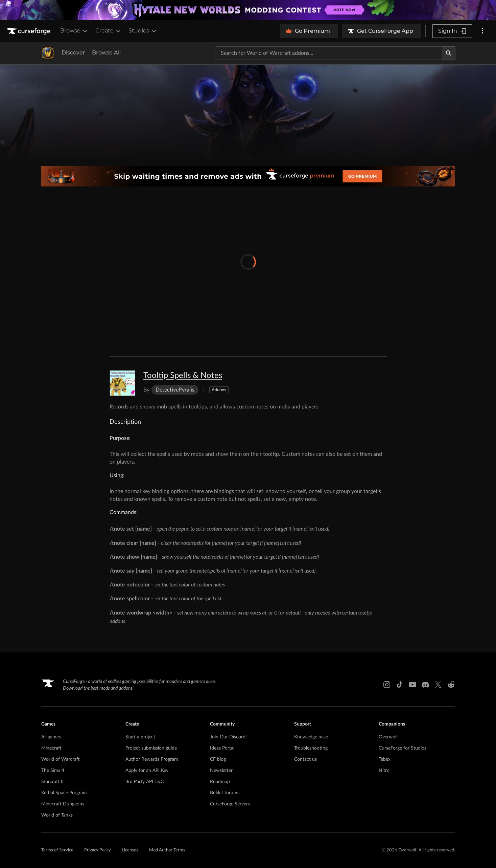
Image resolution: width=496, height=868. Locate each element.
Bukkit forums (225, 793)
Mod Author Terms (167, 850)
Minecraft (51, 748)
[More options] (482, 31)
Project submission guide (151, 748)
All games (51, 737)
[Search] (449, 53)
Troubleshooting (311, 748)
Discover (73, 53)
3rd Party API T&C (145, 782)
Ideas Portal (222, 748)
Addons (219, 390)
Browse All (106, 53)
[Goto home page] (29, 31)
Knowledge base (311, 737)
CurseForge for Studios (403, 748)
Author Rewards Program (152, 759)
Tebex (385, 759)
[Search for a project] (329, 53)
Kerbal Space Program (64, 793)
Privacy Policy (98, 850)
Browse (74, 31)
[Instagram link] (387, 685)
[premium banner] (248, 176)
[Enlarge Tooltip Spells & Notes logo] (122, 383)
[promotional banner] (248, 10)
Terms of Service (57, 850)
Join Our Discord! (228, 737)
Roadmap (220, 782)
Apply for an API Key (147, 771)
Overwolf (388, 737)
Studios (143, 31)
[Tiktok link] (400, 685)
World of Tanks (57, 815)
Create (109, 31)
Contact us (305, 759)
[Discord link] (425, 685)
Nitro (384, 771)
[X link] (438, 685)
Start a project (140, 737)
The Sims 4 (53, 771)
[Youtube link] (412, 685)
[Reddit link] (451, 685)
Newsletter (221, 771)
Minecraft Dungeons (63, 804)
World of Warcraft (61, 759)
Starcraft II (52, 782)
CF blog (218, 759)
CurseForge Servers (230, 804)
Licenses (130, 850)
